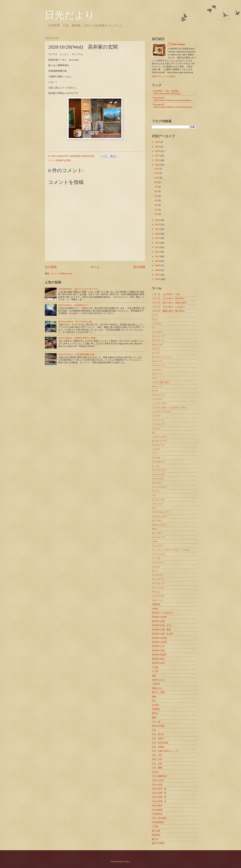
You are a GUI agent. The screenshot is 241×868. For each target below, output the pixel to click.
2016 (158, 234)
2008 (158, 270)
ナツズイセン (158, 479)
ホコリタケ (157, 520)
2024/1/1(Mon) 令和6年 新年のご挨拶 (77, 338)
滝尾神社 (156, 709)
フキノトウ (157, 504)
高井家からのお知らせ (162, 613)
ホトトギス (157, 533)
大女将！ (156, 705)
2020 (158, 165)
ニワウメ (156, 491)
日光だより (70, 15)
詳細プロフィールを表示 (164, 76)
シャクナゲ (157, 399)
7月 (156, 187)
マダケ (155, 542)
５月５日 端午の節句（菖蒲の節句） (170, 303)
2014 (158, 243)
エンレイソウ (158, 336)
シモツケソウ (158, 395)
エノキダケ (157, 332)
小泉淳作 (156, 684)
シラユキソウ (158, 424)
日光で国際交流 (159, 776)
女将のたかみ (158, 680)
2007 (158, 275)
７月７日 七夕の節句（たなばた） (169, 307)
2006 (158, 279)
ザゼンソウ (157, 386)
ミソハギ (156, 558)
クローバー (157, 374)
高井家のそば (158, 646)
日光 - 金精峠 (158, 747)
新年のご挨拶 (158, 692)
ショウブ (156, 416)
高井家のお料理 (159, 642)
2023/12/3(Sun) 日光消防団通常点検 (76, 354)
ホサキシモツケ (159, 525)
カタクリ (156, 349)
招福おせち (157, 688)
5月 (156, 196)
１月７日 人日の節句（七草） (167, 294)
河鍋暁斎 (156, 604)
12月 (157, 169)
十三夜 (155, 671)
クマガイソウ (158, 365)
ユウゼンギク (158, 596)
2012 (158, 252)
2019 (158, 220)
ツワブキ (156, 458)
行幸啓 (155, 609)
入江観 (155, 826)
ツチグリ (156, 449)
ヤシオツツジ (158, 579)
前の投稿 (139, 267)
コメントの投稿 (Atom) (61, 274)
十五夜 (155, 667)
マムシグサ (157, 546)
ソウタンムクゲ (159, 437)
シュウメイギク (159, 403)
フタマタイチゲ (159, 516)
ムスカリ (156, 567)
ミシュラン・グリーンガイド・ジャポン (171, 550)
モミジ (155, 571)
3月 (156, 205)
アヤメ (155, 319)
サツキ (155, 391)
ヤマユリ (156, 592)
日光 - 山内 (157, 759)
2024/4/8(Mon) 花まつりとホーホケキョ (78, 289)
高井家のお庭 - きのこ (162, 625)
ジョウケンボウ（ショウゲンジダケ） (170, 407)
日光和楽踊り (158, 822)
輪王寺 (155, 839)
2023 (158, 151)
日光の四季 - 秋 (159, 793)
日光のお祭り (158, 780)
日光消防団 (157, 810)
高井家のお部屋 (63, 160)
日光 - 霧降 (157, 768)
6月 (156, 191)
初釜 (154, 676)
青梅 (154, 697)
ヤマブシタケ (158, 588)
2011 (158, 256)
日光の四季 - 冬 (159, 801)
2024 (158, 147)
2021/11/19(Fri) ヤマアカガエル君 (75, 322)
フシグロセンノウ (160, 512)
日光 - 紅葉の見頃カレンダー (166, 751)
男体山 (155, 713)
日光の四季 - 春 (159, 797)
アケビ (155, 315)
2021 (158, 160)
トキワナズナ (158, 475)
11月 (157, 173)
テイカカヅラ (158, 462)
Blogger (126, 861)
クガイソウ (157, 361)
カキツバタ (157, 345)
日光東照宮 (157, 814)
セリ (154, 433)
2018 (158, 224)
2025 (158, 142)
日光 (154, 730)
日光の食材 (157, 805)
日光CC (155, 772)
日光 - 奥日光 (158, 734)
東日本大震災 (158, 726)
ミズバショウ (158, 554)
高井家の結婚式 (159, 655)
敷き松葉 (156, 831)
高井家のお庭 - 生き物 (162, 634)
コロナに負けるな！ (161, 382)
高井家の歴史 (158, 659)
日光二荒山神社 (159, 818)
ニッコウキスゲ (159, 487)
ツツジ (155, 453)
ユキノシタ (157, 600)
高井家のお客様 (159, 617)
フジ (154, 508)
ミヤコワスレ (158, 562)
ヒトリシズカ (158, 500)
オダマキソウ (158, 340)
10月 (157, 178)
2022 (158, 156)
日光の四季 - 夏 (159, 789)
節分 (154, 701)
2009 (158, 265)
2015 (158, 238)
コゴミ (155, 378)
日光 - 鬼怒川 (158, 738)
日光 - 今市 (157, 755)
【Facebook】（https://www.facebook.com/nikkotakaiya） (172, 99)
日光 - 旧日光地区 (160, 743)
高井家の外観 (158, 650)
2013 (158, 247)
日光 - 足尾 (157, 764)
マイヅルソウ (158, 537)
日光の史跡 (157, 785)
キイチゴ (156, 353)
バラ (154, 495)
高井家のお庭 (158, 621)
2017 (158, 229)
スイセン (156, 428)
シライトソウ (158, 420)
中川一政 (156, 722)
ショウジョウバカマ (161, 412)
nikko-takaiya (178, 44)
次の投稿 (51, 267)
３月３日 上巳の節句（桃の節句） (169, 298)
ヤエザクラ (157, 575)
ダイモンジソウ (159, 441)
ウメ (154, 328)
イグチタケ (157, 324)
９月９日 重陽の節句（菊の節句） (169, 311)
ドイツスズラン (159, 470)
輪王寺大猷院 (158, 843)
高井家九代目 (158, 663)
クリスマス (157, 370)
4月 (156, 200)
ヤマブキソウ (158, 583)
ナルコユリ (157, 483)
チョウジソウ (158, 445)
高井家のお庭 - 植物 (161, 630)
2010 (158, 261)
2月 (156, 210)
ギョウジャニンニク (161, 357)
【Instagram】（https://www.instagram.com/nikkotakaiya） (173, 106)
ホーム (95, 267)
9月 (156, 182)
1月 (156, 214)
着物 (154, 718)
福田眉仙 (156, 835)
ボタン (155, 529)
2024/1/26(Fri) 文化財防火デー (74, 305)
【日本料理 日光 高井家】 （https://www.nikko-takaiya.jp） (167, 92)
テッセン (156, 466)
